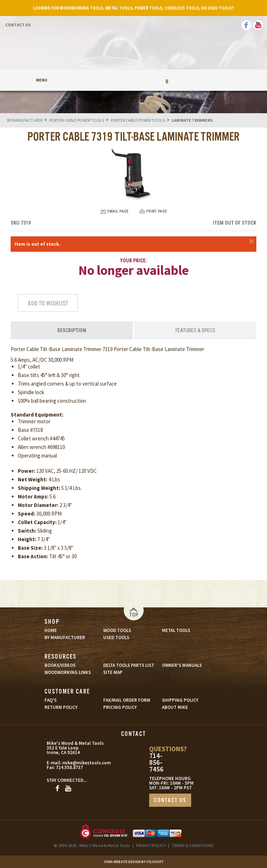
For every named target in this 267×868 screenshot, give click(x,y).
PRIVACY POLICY (151, 845)
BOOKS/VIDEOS (60, 665)
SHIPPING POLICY (180, 700)
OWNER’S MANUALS (182, 665)
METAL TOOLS (176, 630)
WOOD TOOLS (117, 630)
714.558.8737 (69, 767)
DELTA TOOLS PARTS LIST (129, 665)
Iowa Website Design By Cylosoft (134, 862)
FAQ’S (51, 700)
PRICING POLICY (120, 707)
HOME (51, 630)
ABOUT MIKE (175, 707)
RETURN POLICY (61, 707)
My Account (100, 80)
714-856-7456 (156, 762)
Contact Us (18, 25)
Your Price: (133, 261)
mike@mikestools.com (79, 763)
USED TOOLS (116, 637)
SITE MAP (113, 672)
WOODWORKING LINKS (68, 672)
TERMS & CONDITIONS (193, 845)
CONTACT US (170, 801)
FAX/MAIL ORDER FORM (127, 700)
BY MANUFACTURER (65, 637)
